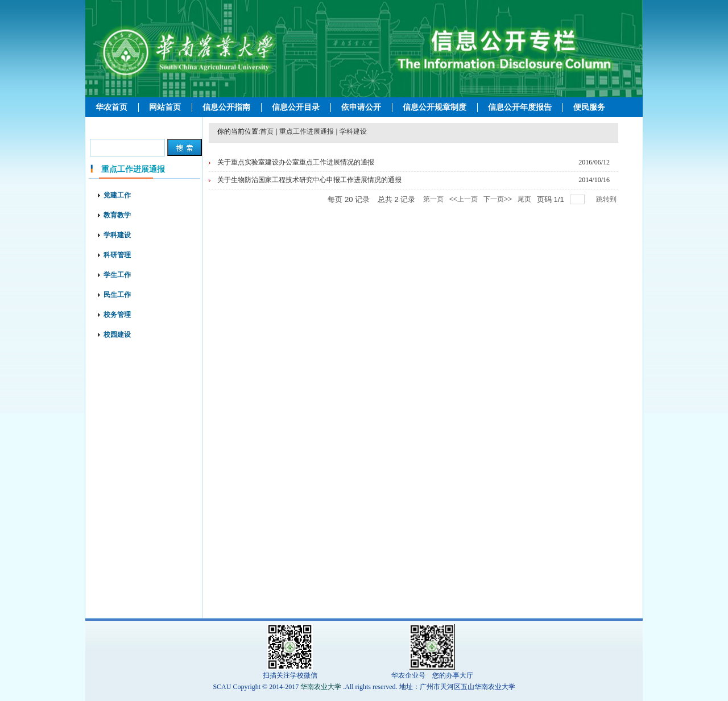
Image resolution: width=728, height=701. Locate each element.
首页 (267, 131)
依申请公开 (361, 107)
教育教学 (117, 215)
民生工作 (117, 295)
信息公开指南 (226, 107)
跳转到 (607, 199)
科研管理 (117, 255)
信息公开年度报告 (520, 107)
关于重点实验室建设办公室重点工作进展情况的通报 (296, 162)
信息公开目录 (296, 107)
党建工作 (117, 195)
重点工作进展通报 (307, 131)
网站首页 (165, 107)
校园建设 (117, 335)
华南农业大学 (321, 687)
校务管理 (117, 315)
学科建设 (117, 235)
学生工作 (117, 275)
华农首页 (111, 107)
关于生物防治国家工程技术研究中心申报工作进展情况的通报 (309, 180)
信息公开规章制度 (435, 107)
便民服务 (589, 107)
